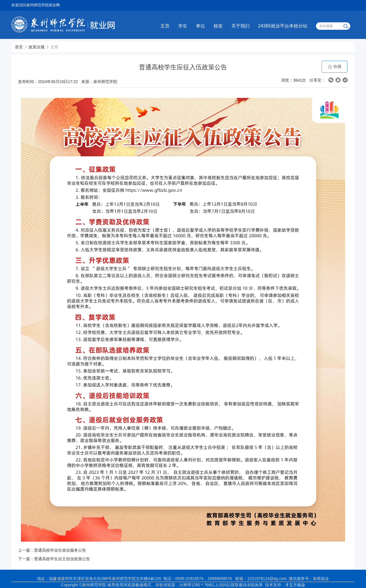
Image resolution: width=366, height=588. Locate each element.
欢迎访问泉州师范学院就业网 (36, 5)
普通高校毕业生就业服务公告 (60, 550)
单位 (200, 26)
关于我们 (240, 26)
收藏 (335, 67)
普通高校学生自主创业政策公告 (62, 559)
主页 (165, 26)
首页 (19, 47)
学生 (183, 26)
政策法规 (37, 47)
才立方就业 (295, 585)
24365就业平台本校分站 (283, 26)
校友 (218, 26)
